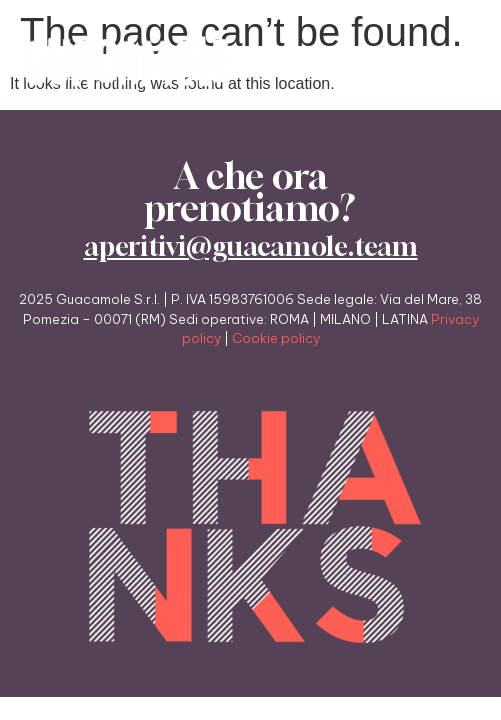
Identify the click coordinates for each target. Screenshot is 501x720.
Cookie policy (276, 338)
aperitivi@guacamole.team (251, 246)
